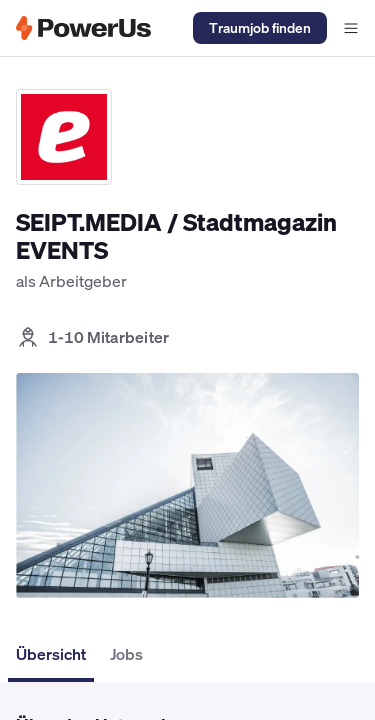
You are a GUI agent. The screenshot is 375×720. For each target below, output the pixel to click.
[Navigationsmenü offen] (351, 28)
